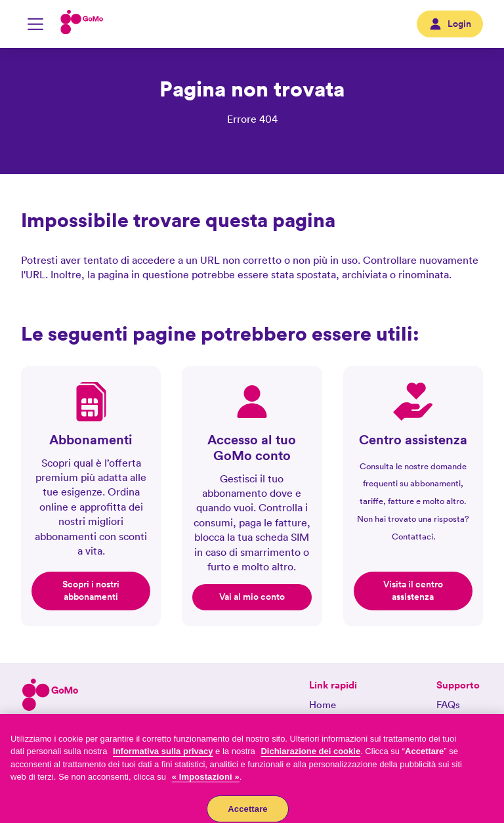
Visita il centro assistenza (413, 591)
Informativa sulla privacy (163, 757)
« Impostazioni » (206, 783)
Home (323, 705)
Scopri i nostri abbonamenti (91, 591)
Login (450, 24)
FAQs (448, 705)
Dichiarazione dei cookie (310, 757)
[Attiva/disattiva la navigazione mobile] (35, 24)
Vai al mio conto (252, 597)
